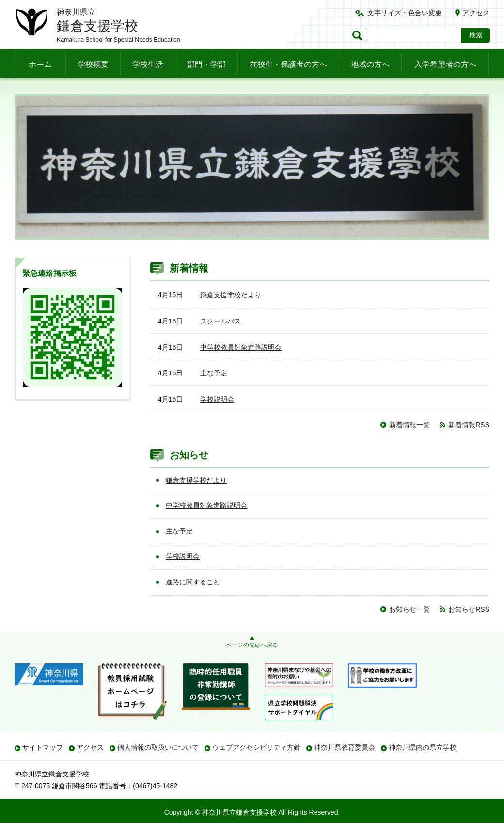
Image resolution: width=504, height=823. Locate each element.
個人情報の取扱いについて (158, 747)
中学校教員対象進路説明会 (241, 347)
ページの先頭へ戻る (252, 645)
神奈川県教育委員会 (345, 747)
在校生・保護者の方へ (288, 64)
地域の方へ (370, 64)
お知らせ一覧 (409, 609)
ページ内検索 (359, 35)
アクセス (476, 13)
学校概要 (93, 64)
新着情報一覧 (409, 425)
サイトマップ (43, 747)
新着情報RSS (469, 425)
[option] (252, 167)
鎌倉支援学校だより (231, 295)
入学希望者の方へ (445, 64)
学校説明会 (217, 399)
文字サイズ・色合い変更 (405, 13)
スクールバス (220, 321)
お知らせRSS (469, 609)
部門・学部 (206, 64)
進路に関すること (193, 582)
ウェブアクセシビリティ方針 (256, 747)
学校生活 (148, 64)
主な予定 (214, 373)
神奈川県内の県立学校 (423, 747)
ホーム (40, 64)
